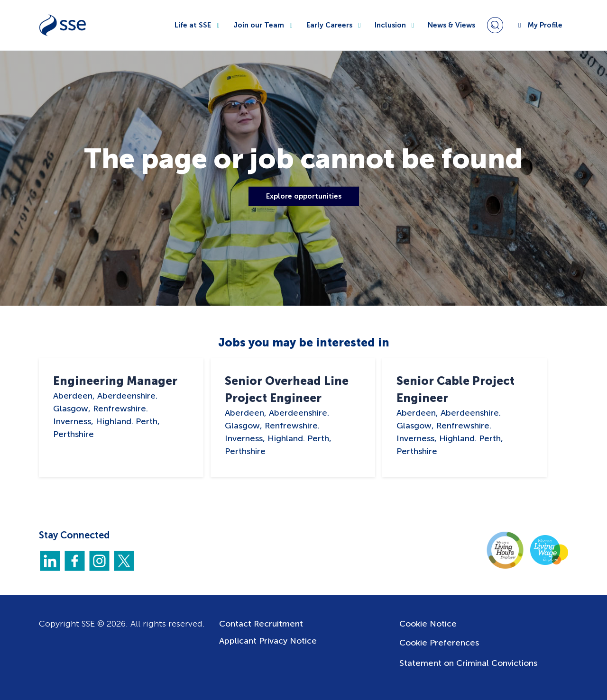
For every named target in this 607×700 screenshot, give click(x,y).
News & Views (451, 25)
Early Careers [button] (335, 25)
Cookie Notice (428, 624)
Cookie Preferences (439, 643)
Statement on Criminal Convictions (468, 663)
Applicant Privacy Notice (268, 641)
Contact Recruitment (261, 624)
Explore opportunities (304, 196)
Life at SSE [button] (198, 25)
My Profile (539, 25)
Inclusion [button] (396, 25)
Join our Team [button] (264, 25)
